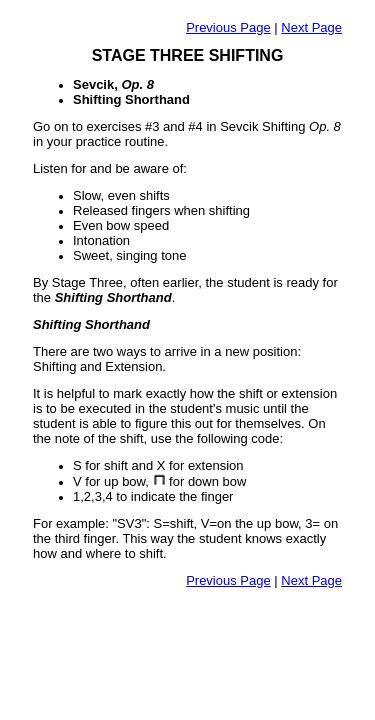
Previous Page (228, 27)
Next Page (311, 27)
